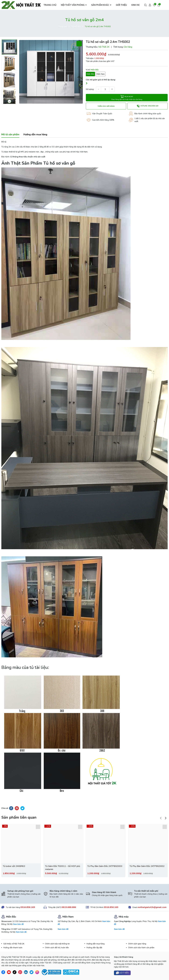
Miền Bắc (90, 74)
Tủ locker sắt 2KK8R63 (14, 866)
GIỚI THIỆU (121, 5)
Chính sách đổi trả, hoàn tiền (57, 948)
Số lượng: (90, 89)
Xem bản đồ (18, 924)
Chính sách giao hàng (137, 944)
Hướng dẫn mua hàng (96, 944)
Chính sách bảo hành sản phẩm (141, 948)
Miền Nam (101, 74)
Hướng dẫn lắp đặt (94, 948)
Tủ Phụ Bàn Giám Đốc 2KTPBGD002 (147, 866)
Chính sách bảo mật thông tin (57, 944)
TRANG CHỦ (50, 5)
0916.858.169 (28, 907)
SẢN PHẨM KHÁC (100, 5)
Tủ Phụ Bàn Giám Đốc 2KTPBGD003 (105, 866)
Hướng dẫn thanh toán (13, 948)
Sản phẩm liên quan (19, 817)
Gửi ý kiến (122, 973)
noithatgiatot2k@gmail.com (152, 907)
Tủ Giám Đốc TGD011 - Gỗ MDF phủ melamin (63, 868)
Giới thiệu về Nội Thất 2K (14, 944)
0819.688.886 (69, 907)
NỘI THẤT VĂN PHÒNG (73, 5)
